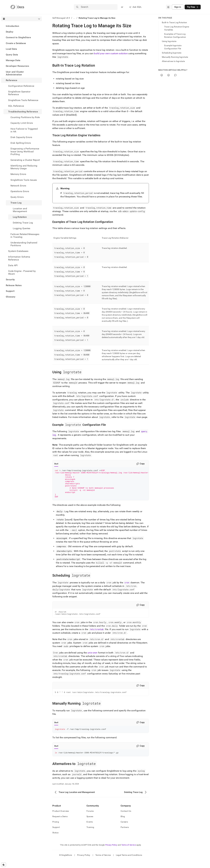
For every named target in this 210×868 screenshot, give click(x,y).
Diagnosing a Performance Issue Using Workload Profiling (25, 151)
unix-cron (92, 659)
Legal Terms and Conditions (129, 863)
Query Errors (17, 197)
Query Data (12, 55)
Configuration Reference (21, 86)
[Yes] (162, 75)
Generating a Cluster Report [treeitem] (25, 160)
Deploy (10, 32)
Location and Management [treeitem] (20, 210)
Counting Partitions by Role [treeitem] (25, 117)
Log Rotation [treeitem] (20, 217)
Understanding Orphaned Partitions (24, 244)
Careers (124, 830)
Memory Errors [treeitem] (18, 174)
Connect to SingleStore (18, 37)
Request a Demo (60, 824)
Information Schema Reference (19, 258)
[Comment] (175, 75)
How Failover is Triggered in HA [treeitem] (24, 130)
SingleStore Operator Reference (19, 93)
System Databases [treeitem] (18, 251)
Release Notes (14, 285)
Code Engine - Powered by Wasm (22, 272)
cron (127, 588)
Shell (56, 464)
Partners (125, 835)
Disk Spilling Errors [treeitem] (21, 143)
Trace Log (16, 203)
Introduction (12, 26)
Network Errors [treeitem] (18, 186)
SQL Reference (16, 106)
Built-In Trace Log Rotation (174, 22)
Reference (12, 80)
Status (55, 840)
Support (10, 291)
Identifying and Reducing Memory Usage (24, 167)
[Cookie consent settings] (4, 865)
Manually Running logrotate (175, 57)
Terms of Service (129, 853)
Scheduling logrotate (172, 53)
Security (10, 279)
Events (90, 830)
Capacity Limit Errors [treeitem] (22, 123)
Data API (13, 265)
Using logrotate (169, 41)
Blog (123, 824)
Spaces (90, 824)
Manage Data (13, 60)
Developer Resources (17, 66)
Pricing (56, 830)
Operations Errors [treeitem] (20, 191)
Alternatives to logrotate (173, 61)
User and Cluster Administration (15, 73)
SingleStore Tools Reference (23, 100)
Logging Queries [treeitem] (22, 228)
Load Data (11, 49)
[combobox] (168, 7)
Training (90, 835)
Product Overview (61, 819)
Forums (90, 819)
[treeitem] (22, 26)
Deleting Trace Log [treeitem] (23, 223)
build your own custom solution (111, 53)
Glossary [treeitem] (11, 297)
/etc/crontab (97, 636)
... (74, 18)
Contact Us (126, 819)
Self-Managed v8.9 (61, 18)
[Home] (17, 7)
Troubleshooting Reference (23, 112)
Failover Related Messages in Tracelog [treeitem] (25, 236)
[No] (169, 75)
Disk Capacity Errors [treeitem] (21, 137)
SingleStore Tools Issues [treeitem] (24, 180)
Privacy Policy (111, 853)
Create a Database (16, 43)
